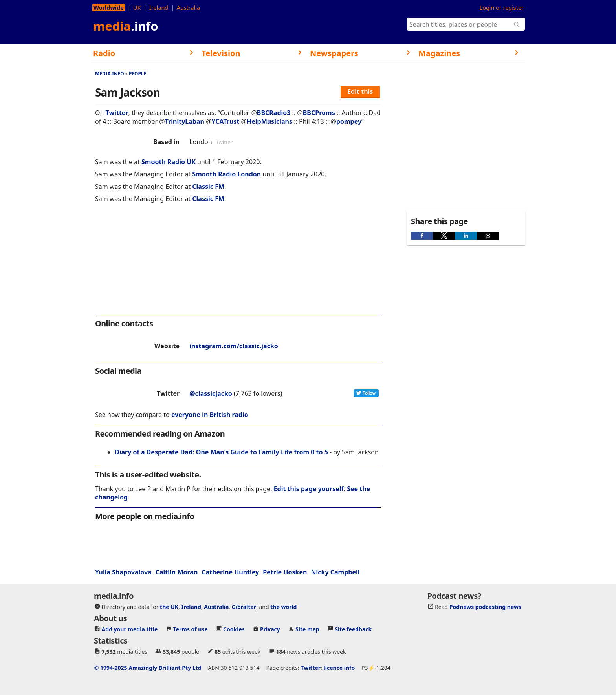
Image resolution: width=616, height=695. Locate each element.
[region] (238, 264)
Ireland (159, 8)
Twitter (117, 113)
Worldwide (109, 8)
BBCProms (319, 113)
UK (137, 8)
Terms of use (191, 629)
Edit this (360, 91)
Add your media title (130, 629)
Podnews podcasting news (485, 607)
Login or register (502, 8)
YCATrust (226, 121)
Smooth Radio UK (169, 162)
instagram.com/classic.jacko (234, 346)
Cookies (234, 629)
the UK (169, 607)
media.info (110, 74)
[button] (422, 236)
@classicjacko (211, 393)
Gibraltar (244, 607)
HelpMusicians (269, 121)
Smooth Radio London (226, 174)
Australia (188, 8)
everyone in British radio (210, 415)
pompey (349, 121)
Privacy (270, 629)
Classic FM (208, 187)
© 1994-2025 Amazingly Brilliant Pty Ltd (148, 668)
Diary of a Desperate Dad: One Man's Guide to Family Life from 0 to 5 (221, 452)
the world (283, 607)
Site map (307, 629)
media (126, 26)
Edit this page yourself (309, 489)
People (138, 74)
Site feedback (353, 629)
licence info (339, 668)
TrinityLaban (185, 121)
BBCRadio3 (274, 113)
